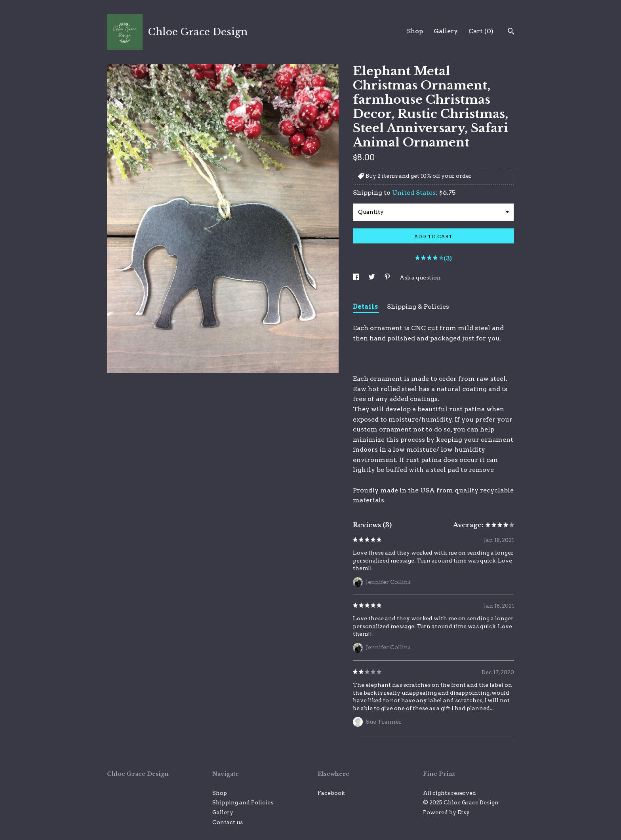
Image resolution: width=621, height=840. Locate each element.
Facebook (331, 793)
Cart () (481, 31)
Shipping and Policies (243, 802)
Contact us (228, 822)
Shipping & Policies (418, 307)
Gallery (446, 31)
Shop (415, 31)
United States (414, 193)
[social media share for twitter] (372, 277)
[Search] (511, 32)
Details (366, 307)
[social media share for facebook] (357, 277)
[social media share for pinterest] (388, 277)
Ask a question (420, 277)
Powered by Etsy (446, 812)
